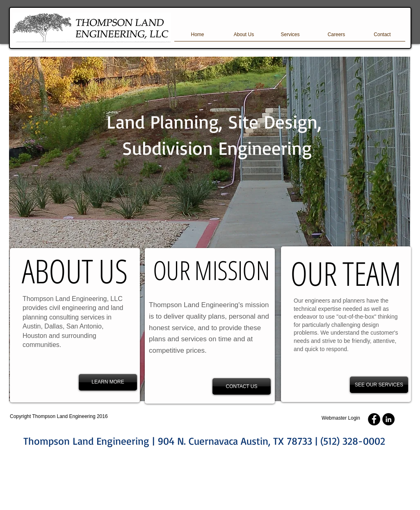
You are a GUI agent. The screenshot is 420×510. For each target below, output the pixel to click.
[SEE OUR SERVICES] (379, 385)
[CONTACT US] (242, 386)
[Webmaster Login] (341, 418)
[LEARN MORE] (108, 382)
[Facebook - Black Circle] (374, 419)
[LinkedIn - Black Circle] (388, 419)
